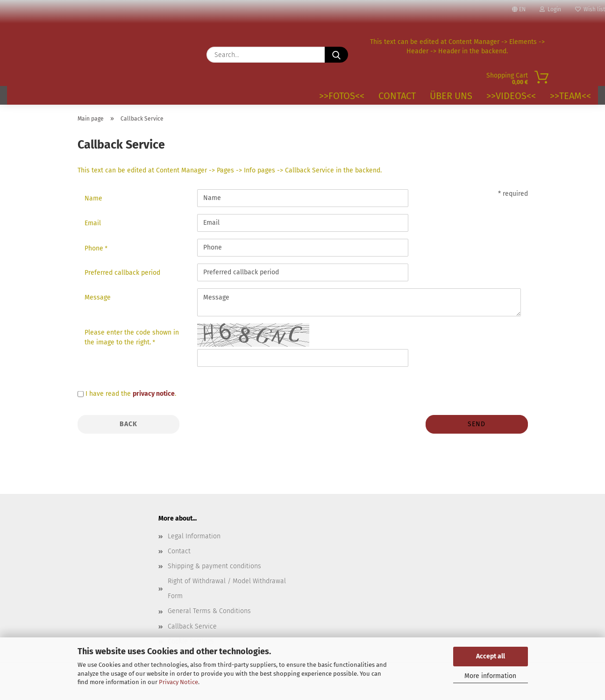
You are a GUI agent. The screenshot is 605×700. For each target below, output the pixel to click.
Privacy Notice (178, 682)
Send (477, 424)
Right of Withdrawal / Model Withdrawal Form (227, 589)
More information (490, 676)
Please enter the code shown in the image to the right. (132, 337)
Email (93, 223)
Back (128, 424)
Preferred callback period (122, 273)
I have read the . (131, 394)
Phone (95, 248)
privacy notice (154, 394)
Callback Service (192, 626)
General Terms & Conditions (209, 611)
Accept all (491, 656)
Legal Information (194, 536)
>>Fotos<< (342, 96)
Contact (397, 96)
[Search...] (336, 55)
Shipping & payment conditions (214, 566)
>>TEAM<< (570, 96)
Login (550, 9)
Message (98, 297)
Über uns (451, 96)
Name (93, 198)
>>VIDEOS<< (511, 96)
